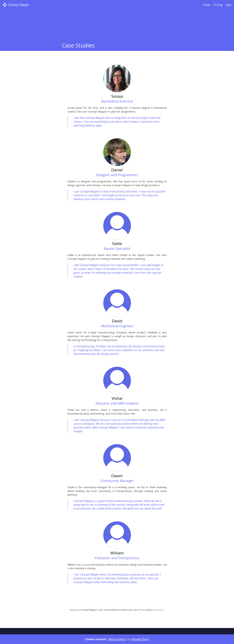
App (229, 5)
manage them (140, 639)
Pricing (218, 5)
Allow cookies (117, 639)
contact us (159, 610)
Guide (206, 5)
